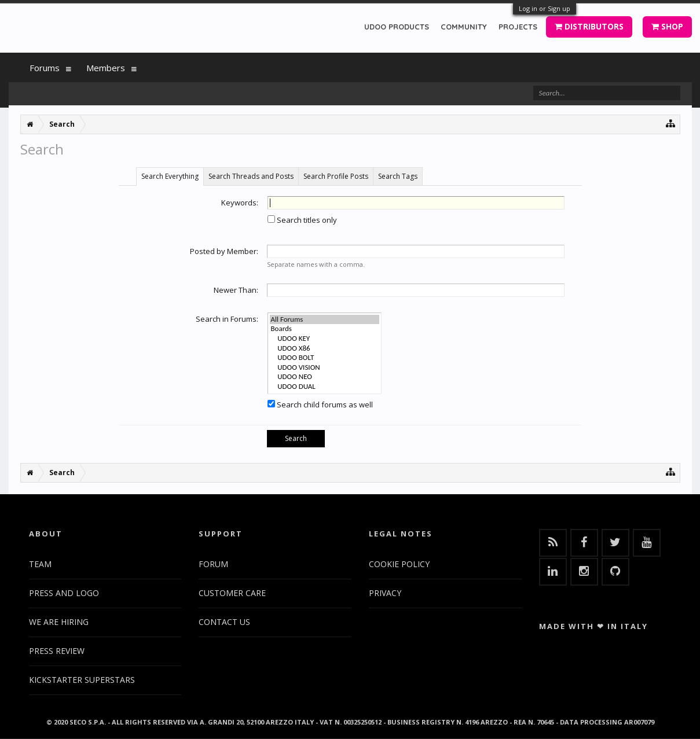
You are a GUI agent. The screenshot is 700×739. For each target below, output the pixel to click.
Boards (325, 329)
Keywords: (240, 203)
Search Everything (170, 176)
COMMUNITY (464, 27)
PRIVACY (385, 593)
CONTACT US (224, 622)
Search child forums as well (320, 405)
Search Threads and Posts (251, 176)
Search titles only (302, 220)
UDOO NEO (325, 377)
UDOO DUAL (325, 387)
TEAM (40, 564)
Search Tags (398, 176)
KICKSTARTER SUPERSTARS (82, 680)
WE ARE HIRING (59, 622)
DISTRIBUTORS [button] (589, 26)
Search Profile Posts (336, 176)
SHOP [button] (667, 26)
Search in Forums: (227, 319)
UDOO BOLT (325, 358)
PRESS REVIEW (57, 651)
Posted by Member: (224, 251)
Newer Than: (236, 290)
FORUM (213, 564)
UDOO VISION (325, 368)
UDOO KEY (325, 339)
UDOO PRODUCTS (397, 27)
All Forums (325, 320)
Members (106, 68)
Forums (45, 68)
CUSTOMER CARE (232, 593)
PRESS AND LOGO (64, 593)
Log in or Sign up (545, 8)
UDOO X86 (325, 349)
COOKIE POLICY (399, 564)
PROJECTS (518, 27)
